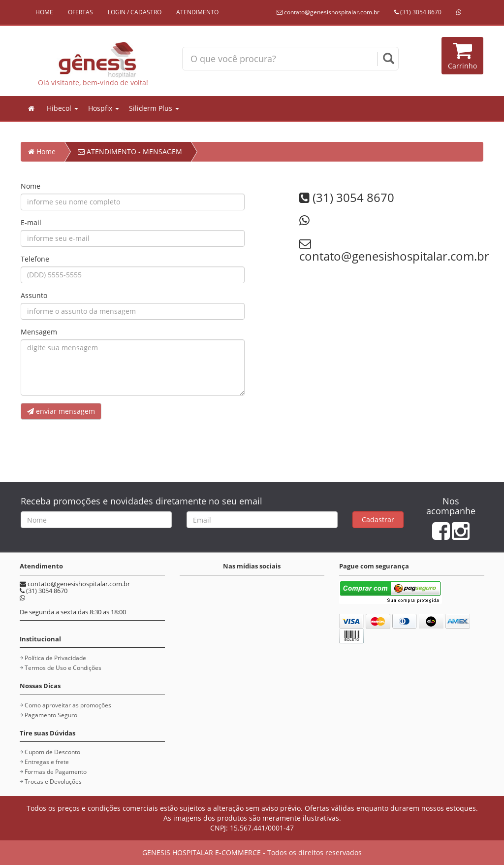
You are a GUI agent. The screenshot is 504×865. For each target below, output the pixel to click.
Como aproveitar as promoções (68, 705)
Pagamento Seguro (51, 715)
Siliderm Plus (154, 108)
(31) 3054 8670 (418, 12)
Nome (31, 186)
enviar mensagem (61, 411)
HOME (44, 12)
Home (42, 151)
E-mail (31, 222)
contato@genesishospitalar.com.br (328, 12)
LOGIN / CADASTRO (135, 12)
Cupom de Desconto (52, 752)
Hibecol (63, 108)
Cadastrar (378, 519)
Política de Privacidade (55, 658)
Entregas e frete (47, 762)
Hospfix (104, 108)
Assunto (34, 295)
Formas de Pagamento (56, 772)
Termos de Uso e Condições (63, 668)
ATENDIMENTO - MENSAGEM (130, 151)
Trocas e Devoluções (53, 782)
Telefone (35, 259)
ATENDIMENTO (197, 12)
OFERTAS (80, 12)
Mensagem (39, 332)
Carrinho (462, 55)
